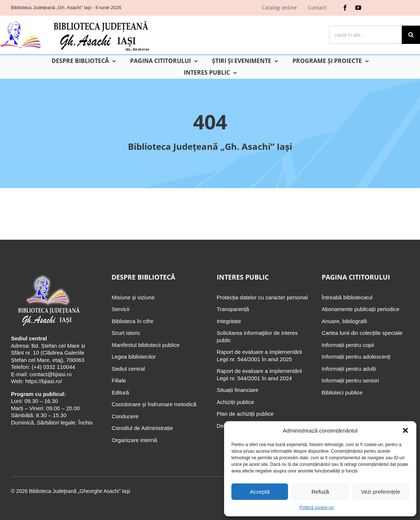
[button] (405, 430)
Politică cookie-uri (317, 508)
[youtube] (358, 8)
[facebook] (345, 8)
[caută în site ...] (365, 35)
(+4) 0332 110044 (53, 367)
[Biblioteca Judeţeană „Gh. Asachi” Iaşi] (48, 275)
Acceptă (260, 492)
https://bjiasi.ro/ (44, 381)
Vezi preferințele (381, 492)
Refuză (320, 492)
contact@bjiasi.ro (51, 374)
